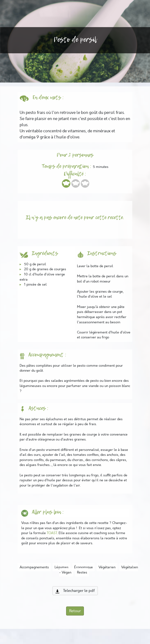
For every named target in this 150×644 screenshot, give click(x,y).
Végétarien (107, 567)
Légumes (62, 567)
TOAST (52, 533)
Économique (84, 567)
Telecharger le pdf (75, 591)
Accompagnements (34, 567)
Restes (82, 572)
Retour (75, 611)
